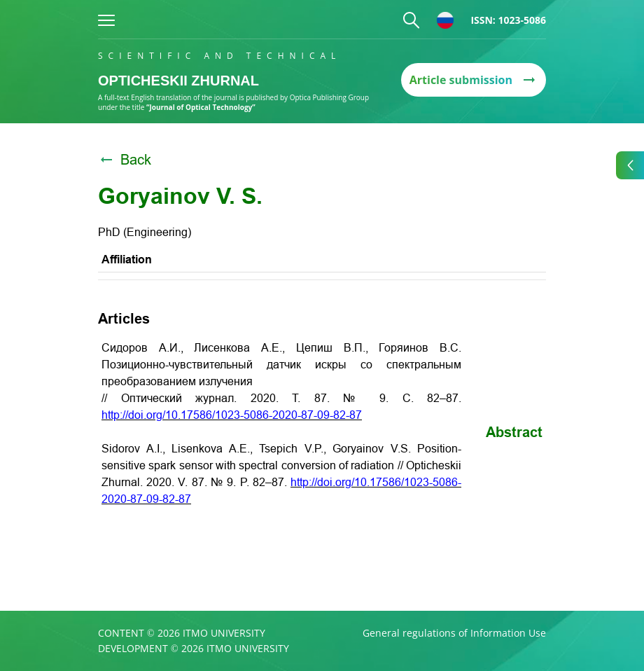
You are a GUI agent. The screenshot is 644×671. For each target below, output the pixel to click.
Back (125, 160)
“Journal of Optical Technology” (201, 107)
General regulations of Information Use (454, 633)
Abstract (514, 432)
